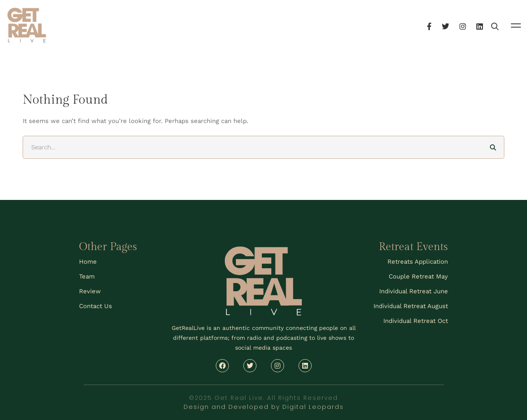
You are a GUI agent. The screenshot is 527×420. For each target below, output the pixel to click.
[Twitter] (468, 25)
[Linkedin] (502, 25)
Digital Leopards (313, 407)
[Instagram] (485, 25)
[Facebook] (451, 25)
